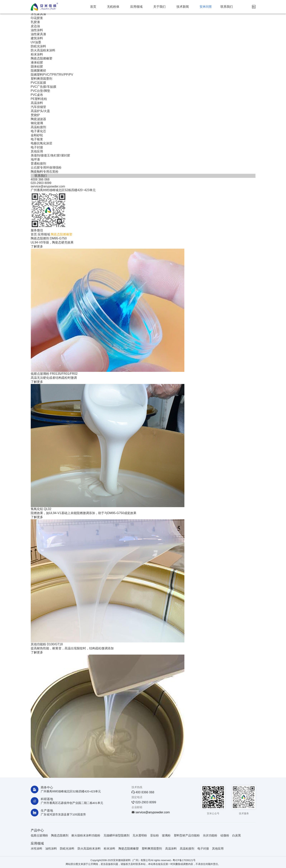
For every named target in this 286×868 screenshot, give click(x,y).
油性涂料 (37, 30)
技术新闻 (183, 7)
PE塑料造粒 (39, 99)
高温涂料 (37, 103)
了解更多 (37, 246)
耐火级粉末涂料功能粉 (86, 835)
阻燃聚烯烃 (38, 71)
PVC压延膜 (39, 83)
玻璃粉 (166, 835)
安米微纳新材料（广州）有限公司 (132, 860)
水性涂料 (36, 848)
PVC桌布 (37, 95)
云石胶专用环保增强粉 (46, 168)
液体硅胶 (37, 62)
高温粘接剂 (38, 127)
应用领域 (136, 7)
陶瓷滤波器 (38, 119)
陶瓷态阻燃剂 (60, 835)
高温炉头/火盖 (40, 111)
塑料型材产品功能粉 (187, 835)
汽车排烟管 (38, 107)
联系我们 (227, 7)
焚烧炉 (35, 115)
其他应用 (37, 151)
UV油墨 (36, 42)
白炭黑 (237, 835)
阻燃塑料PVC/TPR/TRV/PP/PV (52, 75)
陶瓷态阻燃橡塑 (41, 58)
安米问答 (206, 7)
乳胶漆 (35, 22)
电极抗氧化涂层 (41, 143)
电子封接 (37, 147)
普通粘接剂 (38, 163)
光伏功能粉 (210, 835)
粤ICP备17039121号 (184, 860)
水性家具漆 (38, 14)
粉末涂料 (37, 54)
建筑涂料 (37, 38)
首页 (93, 7)
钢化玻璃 (37, 123)
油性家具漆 (38, 34)
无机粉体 (113, 7)
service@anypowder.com (153, 812)
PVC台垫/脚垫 (40, 91)
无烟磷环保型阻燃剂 (116, 835)
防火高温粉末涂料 (43, 50)
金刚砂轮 (37, 135)
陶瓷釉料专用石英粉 (45, 172)
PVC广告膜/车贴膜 (44, 87)
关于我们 (159, 7)
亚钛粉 (155, 835)
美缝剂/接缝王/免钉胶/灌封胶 (50, 155)
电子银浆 (37, 139)
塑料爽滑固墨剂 (41, 79)
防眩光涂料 (38, 46)
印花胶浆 (37, 18)
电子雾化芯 (38, 131)
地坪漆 (35, 159)
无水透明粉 (140, 835)
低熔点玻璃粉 (39, 835)
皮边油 (35, 26)
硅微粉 (225, 835)
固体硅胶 (37, 66)
